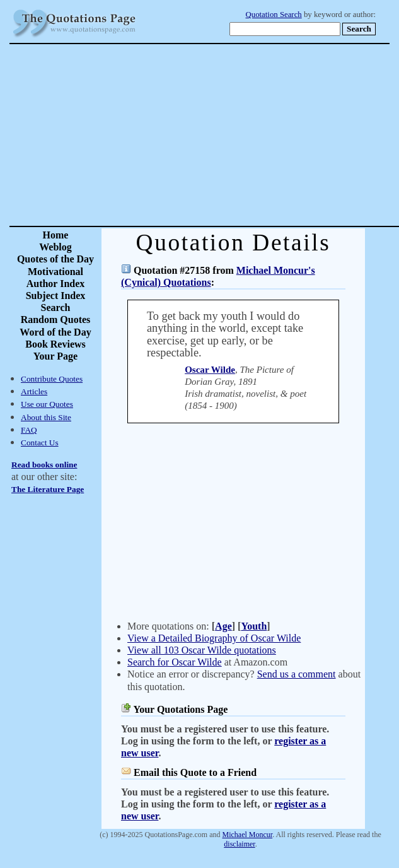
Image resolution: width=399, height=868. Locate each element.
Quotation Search (274, 15)
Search (56, 308)
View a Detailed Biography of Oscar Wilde (214, 638)
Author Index (56, 284)
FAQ (29, 430)
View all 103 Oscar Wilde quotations (202, 650)
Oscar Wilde (210, 370)
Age (223, 626)
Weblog (55, 247)
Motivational (55, 272)
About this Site (46, 417)
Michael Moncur (248, 835)
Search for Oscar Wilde (175, 662)
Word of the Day (55, 332)
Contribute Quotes (52, 379)
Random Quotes (56, 320)
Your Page (55, 356)
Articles (34, 391)
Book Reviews (55, 344)
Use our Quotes (47, 404)
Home (56, 235)
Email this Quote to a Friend (195, 772)
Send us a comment (297, 674)
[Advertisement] (244, 135)
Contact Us (40, 443)
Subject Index (56, 296)
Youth (254, 626)
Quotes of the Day (55, 259)
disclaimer (239, 844)
